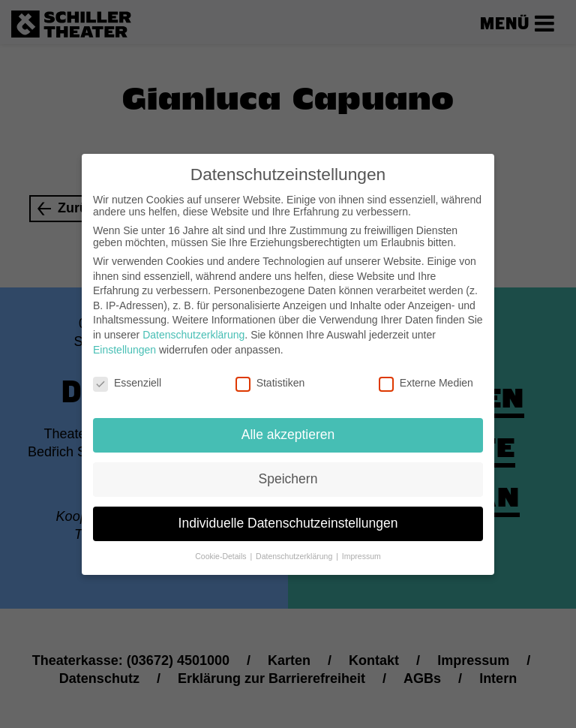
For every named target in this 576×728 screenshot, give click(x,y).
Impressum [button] (361, 546)
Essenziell (127, 373)
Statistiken (270, 373)
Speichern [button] (288, 468)
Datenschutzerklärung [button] (295, 546)
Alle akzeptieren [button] (288, 424)
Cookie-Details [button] (222, 546)
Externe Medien (426, 373)
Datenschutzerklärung (193, 324)
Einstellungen (124, 339)
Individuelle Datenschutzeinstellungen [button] (288, 513)
